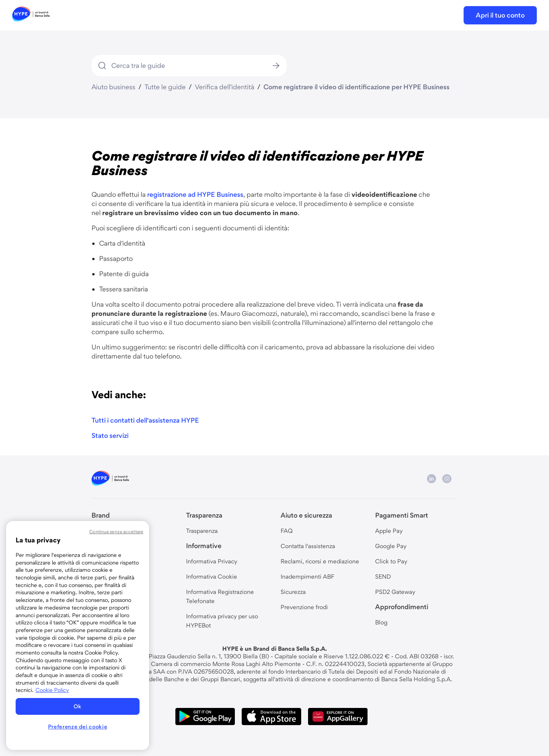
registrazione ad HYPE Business (195, 194)
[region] (78, 635)
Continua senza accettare (116, 532)
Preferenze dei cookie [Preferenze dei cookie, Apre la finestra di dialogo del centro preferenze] (78, 727)
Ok (78, 706)
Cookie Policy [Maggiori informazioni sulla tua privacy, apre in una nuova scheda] (52, 690)
